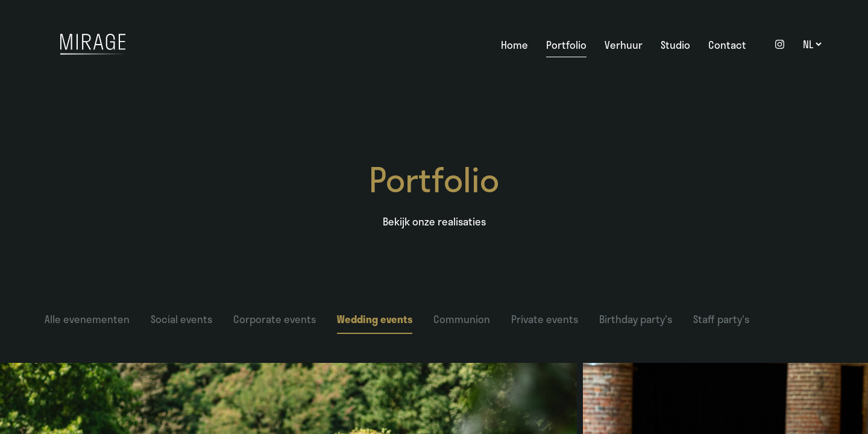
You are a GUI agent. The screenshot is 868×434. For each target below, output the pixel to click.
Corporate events (275, 319)
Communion (462, 319)
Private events (545, 319)
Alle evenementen (87, 319)
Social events (181, 319)
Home (514, 45)
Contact (727, 45)
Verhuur (624, 45)
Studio (675, 45)
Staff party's (721, 319)
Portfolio (566, 45)
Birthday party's (636, 319)
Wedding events (375, 319)
